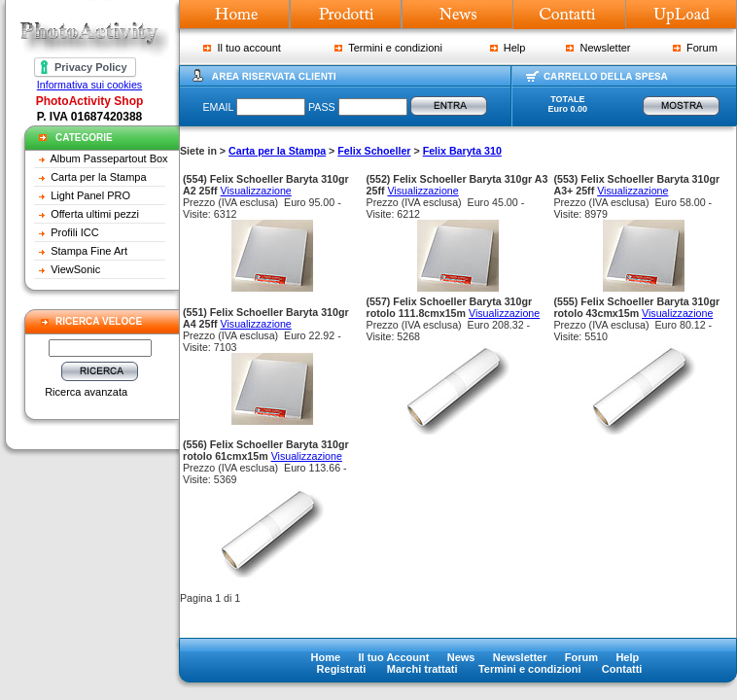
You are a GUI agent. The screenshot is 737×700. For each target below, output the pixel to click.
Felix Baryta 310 (462, 151)
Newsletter (598, 48)
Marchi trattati (422, 669)
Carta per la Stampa (98, 177)
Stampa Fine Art (89, 251)
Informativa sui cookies (89, 85)
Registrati (342, 669)
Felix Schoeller (374, 151)
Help (508, 48)
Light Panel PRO (90, 195)
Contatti (622, 669)
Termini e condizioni (388, 48)
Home (326, 657)
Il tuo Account (393, 657)
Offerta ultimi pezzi (95, 214)
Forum (695, 48)
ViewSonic (75, 269)
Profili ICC (75, 232)
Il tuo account (242, 48)
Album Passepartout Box (109, 158)
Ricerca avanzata (86, 392)
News (461, 657)
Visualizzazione (256, 191)
